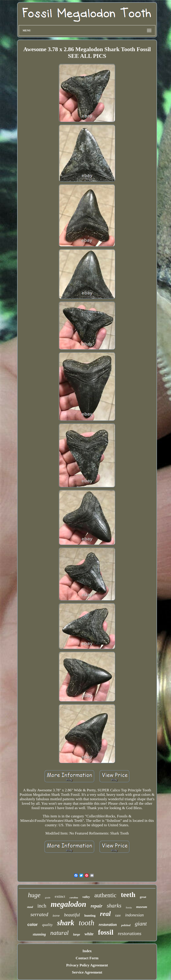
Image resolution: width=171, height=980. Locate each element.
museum (142, 907)
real (105, 914)
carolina (74, 897)
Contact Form (87, 958)
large (77, 934)
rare (118, 915)
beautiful (72, 915)
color (33, 924)
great (143, 897)
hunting (90, 915)
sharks (114, 906)
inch (42, 906)
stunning (39, 934)
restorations (130, 933)
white (89, 934)
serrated (39, 914)
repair (97, 906)
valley (86, 897)
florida (129, 908)
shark (66, 923)
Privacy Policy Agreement (87, 965)
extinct (60, 896)
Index (87, 951)
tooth (86, 923)
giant (141, 924)
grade (48, 897)
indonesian (134, 915)
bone (56, 916)
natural (59, 933)
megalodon (68, 904)
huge (34, 895)
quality (47, 925)
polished (126, 925)
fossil (106, 932)
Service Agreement (87, 972)
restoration (108, 925)
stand (30, 907)
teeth (128, 895)
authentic (105, 895)
